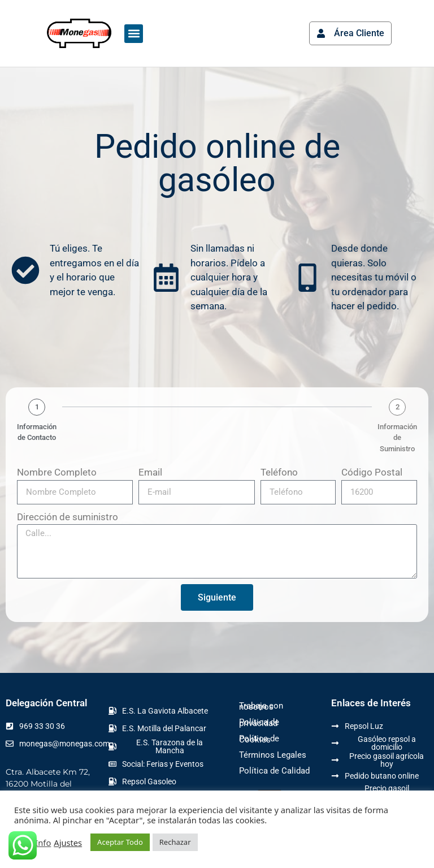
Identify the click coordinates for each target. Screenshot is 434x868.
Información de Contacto (37, 432)
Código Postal (372, 472)
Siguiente (217, 597)
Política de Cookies (259, 739)
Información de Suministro (397, 438)
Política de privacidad (259, 723)
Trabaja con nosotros (261, 706)
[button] (134, 34)
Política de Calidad (274, 771)
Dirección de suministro (68, 517)
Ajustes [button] (68, 843)
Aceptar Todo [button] (120, 842)
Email (150, 472)
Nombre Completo (57, 472)
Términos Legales (273, 755)
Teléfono (279, 472)
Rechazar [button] (175, 842)
